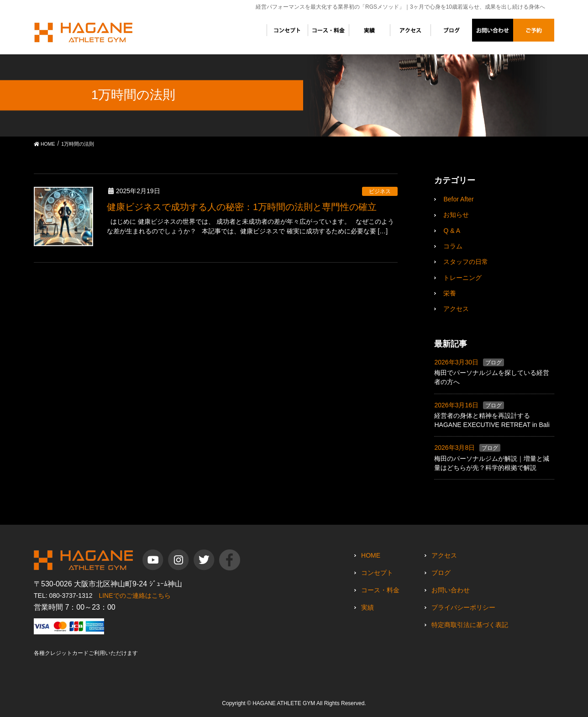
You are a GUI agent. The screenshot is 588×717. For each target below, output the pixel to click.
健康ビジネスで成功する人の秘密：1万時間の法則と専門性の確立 (242, 207)
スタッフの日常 (466, 262)
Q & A (452, 231)
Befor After (458, 199)
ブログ (493, 363)
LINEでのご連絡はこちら (134, 596)
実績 (367, 607)
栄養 (450, 293)
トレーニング (462, 278)
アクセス (456, 309)
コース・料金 (380, 590)
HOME (371, 555)
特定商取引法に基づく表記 (470, 625)
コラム (453, 246)
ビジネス (380, 191)
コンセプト (377, 573)
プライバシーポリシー (463, 607)
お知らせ (456, 215)
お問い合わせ (451, 590)
